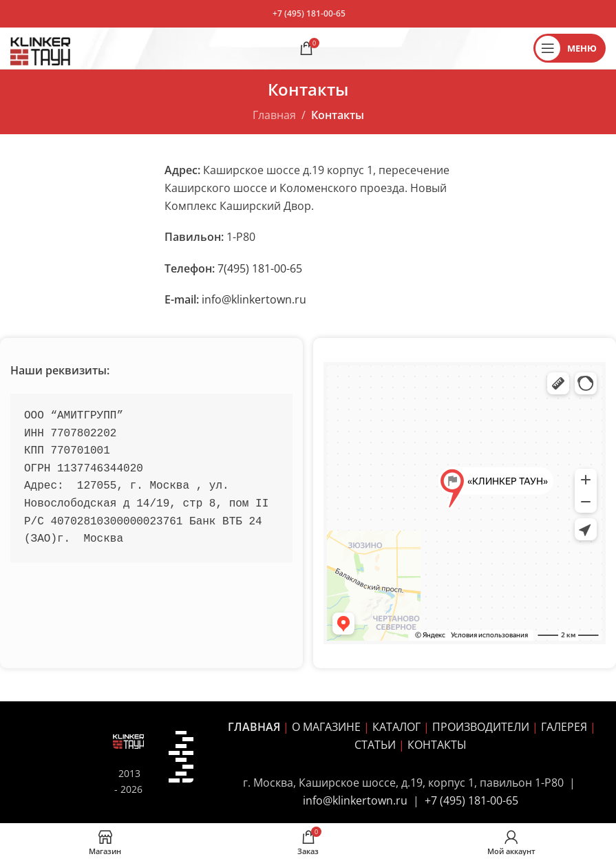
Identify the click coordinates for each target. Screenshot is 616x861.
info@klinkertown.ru (254, 299)
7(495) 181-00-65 (260, 268)
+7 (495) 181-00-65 (309, 13)
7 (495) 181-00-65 (475, 800)
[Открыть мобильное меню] (570, 48)
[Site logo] (40, 47)
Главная (274, 115)
